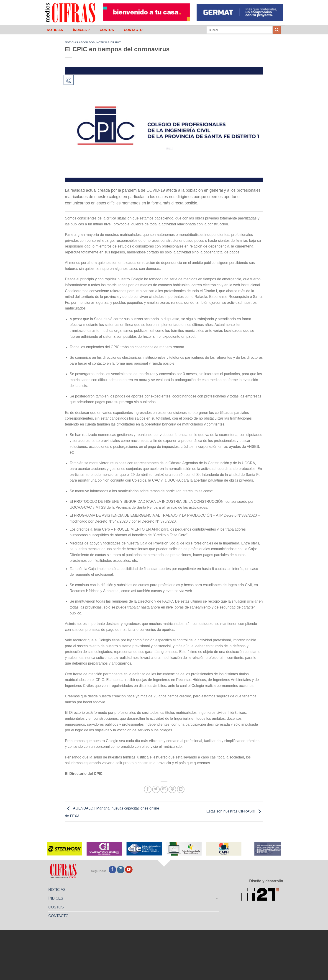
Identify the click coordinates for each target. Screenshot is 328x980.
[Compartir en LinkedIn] (181, 789)
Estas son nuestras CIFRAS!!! (235, 811)
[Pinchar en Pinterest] (172, 789)
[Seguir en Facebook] (112, 870)
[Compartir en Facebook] (148, 789)
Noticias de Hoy (109, 42)
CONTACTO (133, 30)
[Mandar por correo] (164, 789)
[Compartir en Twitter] (156, 789)
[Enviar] (277, 30)
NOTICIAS (55, 30)
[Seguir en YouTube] (129, 870)
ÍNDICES (81, 30)
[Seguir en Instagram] (121, 870)
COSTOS (107, 30)
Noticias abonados (80, 42)
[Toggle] (217, 898)
